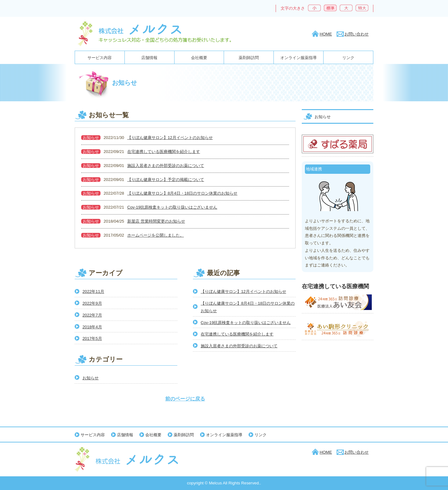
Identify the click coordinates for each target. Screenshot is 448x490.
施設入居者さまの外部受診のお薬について (166, 166)
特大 (362, 8)
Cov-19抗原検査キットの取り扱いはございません (172, 207)
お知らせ (91, 138)
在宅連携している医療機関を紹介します (164, 152)
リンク (348, 58)
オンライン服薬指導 (299, 58)
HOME (326, 34)
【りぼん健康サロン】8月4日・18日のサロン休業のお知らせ (182, 193)
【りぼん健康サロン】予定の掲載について (166, 180)
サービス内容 (100, 58)
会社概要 (199, 58)
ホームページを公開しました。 (156, 235)
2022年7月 (92, 315)
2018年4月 (92, 327)
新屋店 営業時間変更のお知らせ (156, 221)
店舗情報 (149, 58)
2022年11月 (93, 291)
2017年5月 (92, 338)
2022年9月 (92, 303)
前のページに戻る (185, 399)
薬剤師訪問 (249, 58)
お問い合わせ (357, 34)
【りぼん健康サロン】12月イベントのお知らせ (170, 138)
